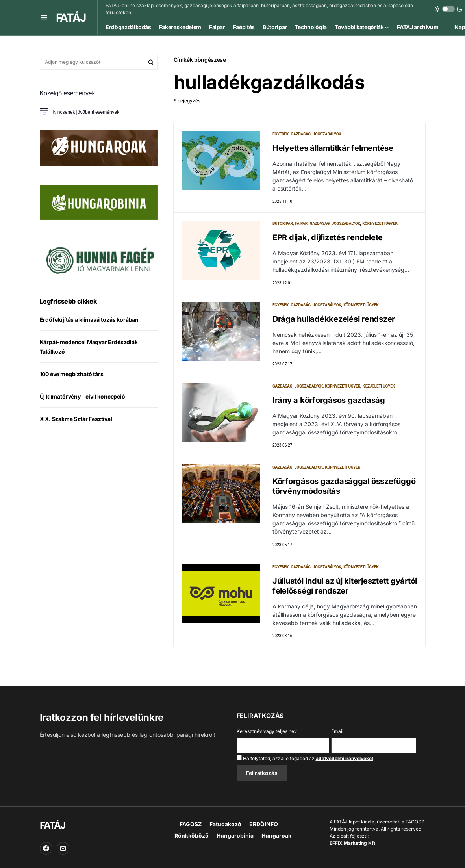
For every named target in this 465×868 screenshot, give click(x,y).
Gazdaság (301, 134)
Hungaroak (276, 836)
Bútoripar (283, 224)
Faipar (301, 224)
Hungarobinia (235, 836)
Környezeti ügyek (380, 224)
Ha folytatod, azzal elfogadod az (305, 758)
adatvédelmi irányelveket (345, 758)
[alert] (99, 112)
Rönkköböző (192, 836)
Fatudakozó (225, 824)
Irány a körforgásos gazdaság (329, 401)
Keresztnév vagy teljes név (267, 731)
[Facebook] (46, 848)
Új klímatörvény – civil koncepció (82, 396)
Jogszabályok (327, 134)
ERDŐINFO (264, 824)
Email (337, 731)
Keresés (151, 62)
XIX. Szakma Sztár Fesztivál (76, 419)
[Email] (63, 848)
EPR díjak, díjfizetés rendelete (328, 238)
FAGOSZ (191, 824)
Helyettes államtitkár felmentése (333, 148)
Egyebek (281, 134)
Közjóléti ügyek (379, 387)
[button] (44, 18)
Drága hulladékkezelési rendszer (334, 319)
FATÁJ (71, 18)
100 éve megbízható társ (72, 374)
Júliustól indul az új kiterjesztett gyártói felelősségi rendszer (345, 587)
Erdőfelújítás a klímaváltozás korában (89, 320)
